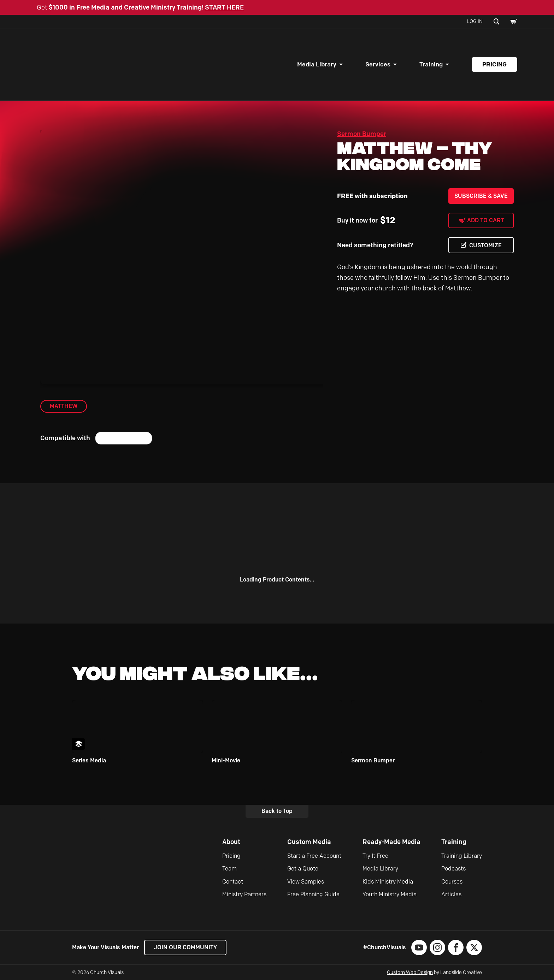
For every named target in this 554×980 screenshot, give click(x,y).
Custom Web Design (410, 972)
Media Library (317, 64)
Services (378, 64)
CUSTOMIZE (485, 245)
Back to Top (277, 811)
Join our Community (185, 947)
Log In (475, 21)
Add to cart (485, 220)
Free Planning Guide (313, 894)
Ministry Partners (244, 894)
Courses (452, 882)
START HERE (224, 7)
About (231, 842)
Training (431, 64)
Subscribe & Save (481, 196)
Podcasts (453, 869)
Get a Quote (303, 869)
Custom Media (309, 842)
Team (229, 869)
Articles (451, 894)
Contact (233, 882)
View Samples (306, 882)
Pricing (494, 64)
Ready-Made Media (391, 842)
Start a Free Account (314, 856)
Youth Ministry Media (390, 894)
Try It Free (375, 856)
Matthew (64, 406)
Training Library (462, 856)
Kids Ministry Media (388, 882)
